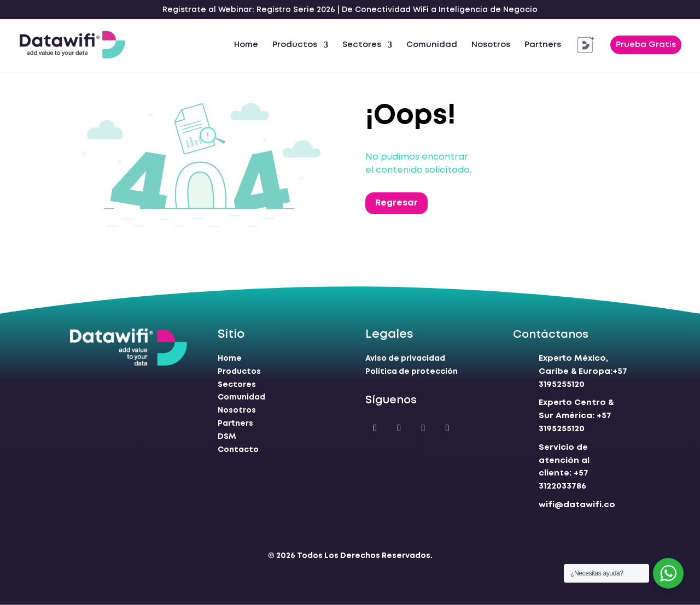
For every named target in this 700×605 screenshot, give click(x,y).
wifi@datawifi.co (577, 505)
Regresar (396, 203)
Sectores (362, 45)
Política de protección (412, 372)
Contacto (238, 450)
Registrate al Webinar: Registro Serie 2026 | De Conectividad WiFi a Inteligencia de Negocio (350, 10)
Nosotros (491, 45)
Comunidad (432, 45)
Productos (295, 45)
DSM (227, 437)
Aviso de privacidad (405, 359)
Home (246, 45)
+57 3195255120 (576, 416)
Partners (543, 45)
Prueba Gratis (646, 45)
